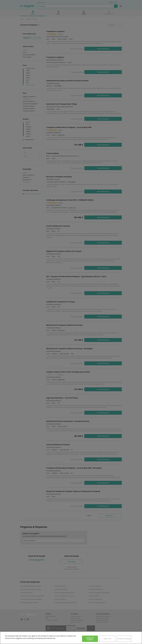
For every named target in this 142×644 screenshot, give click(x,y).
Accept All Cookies (90, 639)
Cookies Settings (124, 639)
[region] (71, 638)
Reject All (107, 639)
